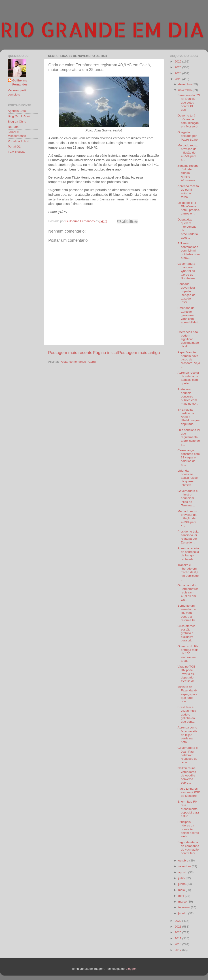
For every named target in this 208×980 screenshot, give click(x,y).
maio (182, 890)
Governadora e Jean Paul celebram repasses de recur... (188, 755)
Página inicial (105, 353)
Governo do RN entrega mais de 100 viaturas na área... (188, 653)
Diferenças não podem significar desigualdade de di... (188, 339)
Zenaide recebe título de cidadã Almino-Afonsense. (188, 173)
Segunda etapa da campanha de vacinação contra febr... (188, 848)
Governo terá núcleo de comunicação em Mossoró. (188, 121)
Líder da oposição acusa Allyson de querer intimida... (189, 478)
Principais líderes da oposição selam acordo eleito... (188, 829)
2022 (178, 921)
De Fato (13, 127)
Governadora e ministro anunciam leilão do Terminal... (188, 498)
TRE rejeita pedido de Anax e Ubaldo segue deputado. (189, 417)
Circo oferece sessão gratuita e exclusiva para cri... (187, 633)
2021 (178, 927)
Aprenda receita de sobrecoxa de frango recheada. (188, 554)
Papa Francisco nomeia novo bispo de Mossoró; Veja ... (189, 360)
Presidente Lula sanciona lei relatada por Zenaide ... (188, 537)
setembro (185, 866)
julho (182, 878)
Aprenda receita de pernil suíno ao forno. (188, 191)
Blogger (131, 969)
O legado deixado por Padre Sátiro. (188, 136)
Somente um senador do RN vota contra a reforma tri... (187, 613)
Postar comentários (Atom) (78, 362)
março (183, 902)
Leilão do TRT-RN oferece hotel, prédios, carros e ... (189, 208)
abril (181, 896)
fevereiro (185, 907)
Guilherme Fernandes (20, 83)
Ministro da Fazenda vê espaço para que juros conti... (188, 694)
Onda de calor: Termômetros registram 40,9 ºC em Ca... (188, 593)
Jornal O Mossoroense (17, 134)
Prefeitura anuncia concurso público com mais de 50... (188, 397)
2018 (178, 944)
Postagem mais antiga (139, 353)
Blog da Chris (17, 122)
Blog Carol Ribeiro (20, 116)
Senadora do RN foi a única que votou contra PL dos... (189, 102)
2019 (178, 938)
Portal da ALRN (18, 141)
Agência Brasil (17, 111)
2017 (178, 950)
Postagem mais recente (70, 353)
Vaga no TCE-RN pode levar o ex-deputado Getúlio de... (187, 674)
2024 (178, 73)
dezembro (185, 84)
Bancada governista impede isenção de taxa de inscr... (187, 293)
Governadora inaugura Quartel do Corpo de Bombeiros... (188, 271)
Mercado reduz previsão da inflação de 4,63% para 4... (188, 518)
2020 (178, 932)
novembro (185, 90)
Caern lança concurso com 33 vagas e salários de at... (189, 458)
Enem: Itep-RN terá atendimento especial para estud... (188, 809)
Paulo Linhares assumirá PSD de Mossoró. (189, 792)
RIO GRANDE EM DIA (102, 29)
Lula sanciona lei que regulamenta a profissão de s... (189, 437)
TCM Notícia (16, 152)
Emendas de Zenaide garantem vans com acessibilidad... (189, 317)
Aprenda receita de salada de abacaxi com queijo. (188, 378)
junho (182, 884)
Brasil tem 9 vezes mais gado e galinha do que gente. (187, 714)
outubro (184, 860)
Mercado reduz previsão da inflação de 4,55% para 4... (188, 153)
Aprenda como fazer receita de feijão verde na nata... (188, 735)
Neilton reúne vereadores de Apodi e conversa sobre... (187, 775)
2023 (178, 79)
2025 (178, 67)
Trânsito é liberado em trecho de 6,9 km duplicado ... (188, 572)
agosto (183, 872)
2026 (178, 61)
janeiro (183, 913)
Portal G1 (14, 147)
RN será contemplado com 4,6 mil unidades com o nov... (189, 251)
